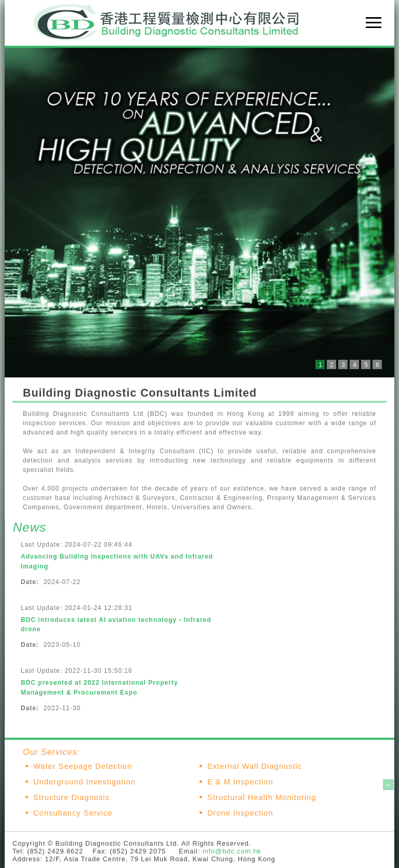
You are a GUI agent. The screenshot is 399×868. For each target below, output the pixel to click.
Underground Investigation (84, 782)
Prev (18, 213)
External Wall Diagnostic (255, 766)
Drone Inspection (240, 813)
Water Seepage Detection (83, 766)
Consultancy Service (73, 813)
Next (381, 213)
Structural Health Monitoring (262, 797)
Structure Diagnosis (71, 797)
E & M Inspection (240, 782)
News (30, 527)
